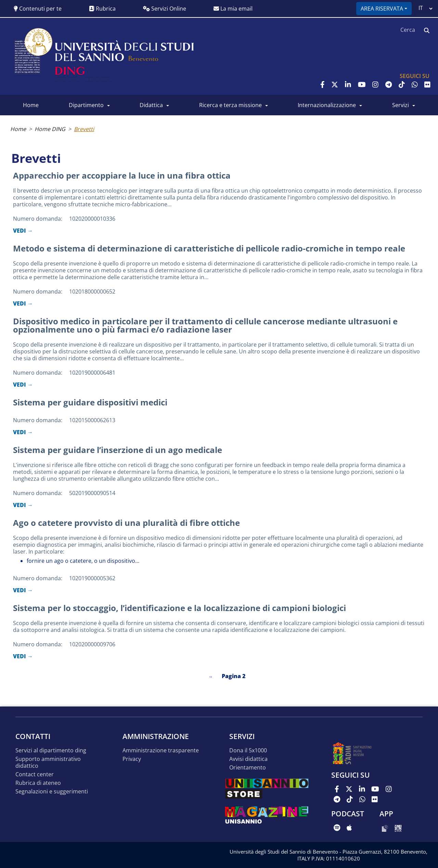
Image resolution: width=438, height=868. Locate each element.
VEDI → (23, 231)
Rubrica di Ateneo (38, 783)
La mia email (233, 9)
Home (31, 105)
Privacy (132, 759)
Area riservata (382, 9)
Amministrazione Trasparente (161, 750)
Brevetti (84, 129)
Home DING (50, 129)
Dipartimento (86, 105)
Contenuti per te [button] (38, 9)
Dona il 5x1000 (248, 750)
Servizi (401, 105)
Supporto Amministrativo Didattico (48, 762)
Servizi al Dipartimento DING (51, 750)
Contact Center (35, 774)
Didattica (151, 105)
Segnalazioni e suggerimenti (52, 792)
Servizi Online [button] (165, 9)
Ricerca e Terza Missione (230, 105)
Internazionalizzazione (327, 105)
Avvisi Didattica (248, 759)
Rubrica (102, 9)
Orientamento (248, 768)
